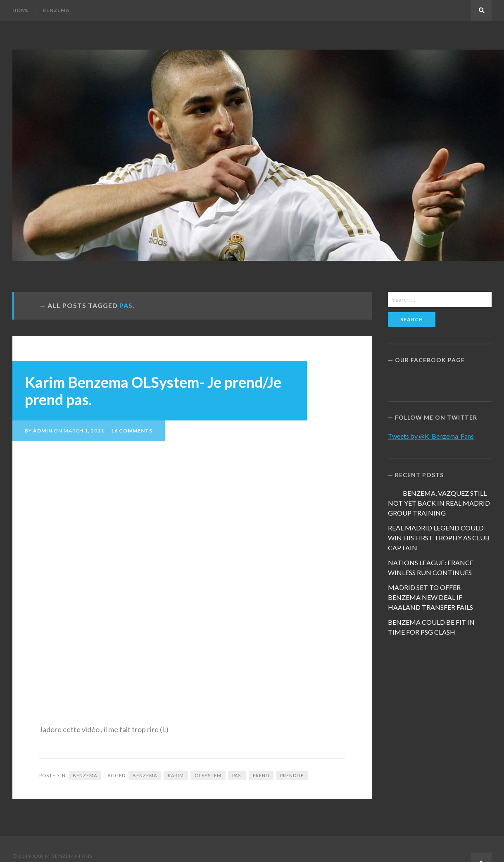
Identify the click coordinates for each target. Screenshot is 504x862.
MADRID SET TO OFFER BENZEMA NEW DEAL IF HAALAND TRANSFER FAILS (430, 597)
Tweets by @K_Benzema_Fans (431, 436)
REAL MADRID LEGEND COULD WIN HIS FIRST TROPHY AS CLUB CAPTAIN (439, 538)
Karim (176, 775)
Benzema (56, 10)
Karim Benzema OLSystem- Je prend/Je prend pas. (153, 391)
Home (21, 10)
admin (43, 431)
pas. (237, 775)
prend (261, 775)
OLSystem (208, 775)
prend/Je (292, 775)
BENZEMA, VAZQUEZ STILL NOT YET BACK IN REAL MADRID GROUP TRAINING (439, 503)
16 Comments (132, 431)
